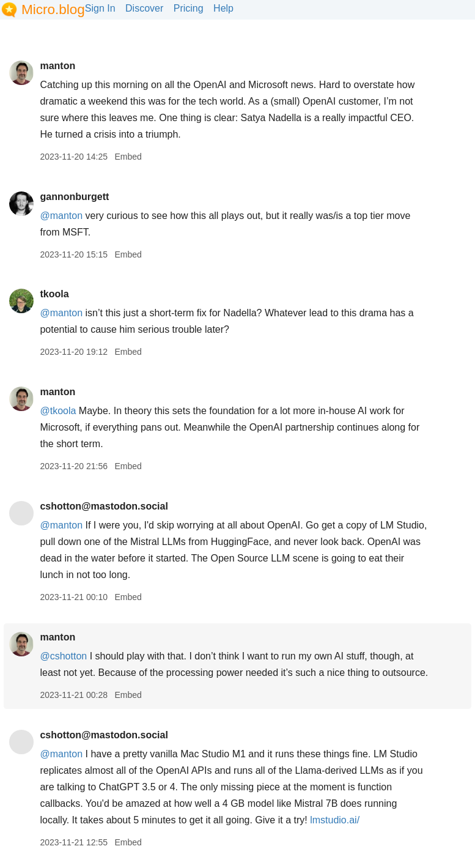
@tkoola (58, 411)
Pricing (189, 8)
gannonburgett (74, 197)
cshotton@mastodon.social (104, 506)
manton (57, 66)
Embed (128, 157)
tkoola (54, 294)
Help (223, 8)
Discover (144, 8)
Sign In (100, 8)
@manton (61, 216)
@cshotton (63, 656)
